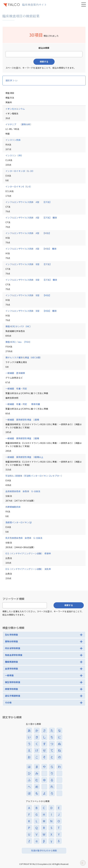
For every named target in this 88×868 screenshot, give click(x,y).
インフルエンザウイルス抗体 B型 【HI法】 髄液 (31, 311)
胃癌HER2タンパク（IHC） (19, 326)
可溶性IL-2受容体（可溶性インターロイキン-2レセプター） (34, 476)
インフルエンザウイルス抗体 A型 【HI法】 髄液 (31, 249)
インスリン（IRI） (14, 155)
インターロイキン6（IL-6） (19, 186)
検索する (44, 62)
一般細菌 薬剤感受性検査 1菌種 (22, 420)
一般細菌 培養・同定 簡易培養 (23, 404)
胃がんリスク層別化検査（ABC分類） (24, 357)
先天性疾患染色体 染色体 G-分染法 (24, 538)
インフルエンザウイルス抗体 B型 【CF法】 (29, 264)
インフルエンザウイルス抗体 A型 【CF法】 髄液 (31, 218)
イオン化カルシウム (15, 109)
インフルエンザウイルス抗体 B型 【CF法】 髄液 (31, 280)
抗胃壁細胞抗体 (13, 507)
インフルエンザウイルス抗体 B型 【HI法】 (28, 295)
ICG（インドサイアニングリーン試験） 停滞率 (28, 553)
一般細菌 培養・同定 (16, 389)
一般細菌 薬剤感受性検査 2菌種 (22, 438)
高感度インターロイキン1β (19, 522)
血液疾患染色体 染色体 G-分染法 (23, 491)
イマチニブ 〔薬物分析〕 (19, 124)
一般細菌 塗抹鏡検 (15, 373)
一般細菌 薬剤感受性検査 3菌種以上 (24, 457)
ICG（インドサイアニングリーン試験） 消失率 (28, 569)
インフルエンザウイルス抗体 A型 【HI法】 (28, 233)
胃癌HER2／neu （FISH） (19, 342)
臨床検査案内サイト (34, 5)
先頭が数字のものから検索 (44, 850)
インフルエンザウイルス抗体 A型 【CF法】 (29, 202)
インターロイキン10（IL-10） (20, 171)
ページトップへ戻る (83, 864)
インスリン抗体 (13, 140)
